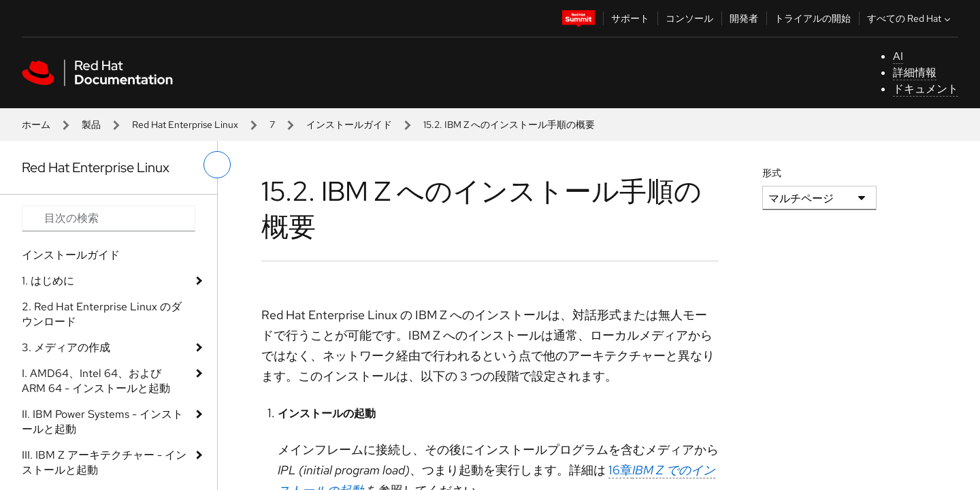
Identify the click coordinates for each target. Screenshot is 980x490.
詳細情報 (915, 72)
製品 (91, 125)
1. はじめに (48, 281)
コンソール (689, 18)
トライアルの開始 (813, 18)
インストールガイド (349, 125)
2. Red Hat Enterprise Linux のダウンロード (102, 314)
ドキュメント (926, 89)
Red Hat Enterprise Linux (185, 125)
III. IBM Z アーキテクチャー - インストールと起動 (104, 462)
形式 (772, 173)
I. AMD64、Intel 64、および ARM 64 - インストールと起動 (96, 381)
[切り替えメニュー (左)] (217, 165)
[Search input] (109, 218)
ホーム (36, 125)
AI (898, 56)
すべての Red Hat (910, 18)
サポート (630, 18)
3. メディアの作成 (66, 347)
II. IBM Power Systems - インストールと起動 (102, 422)
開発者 (744, 18)
